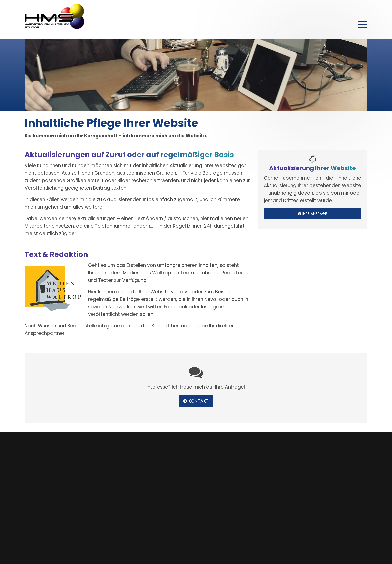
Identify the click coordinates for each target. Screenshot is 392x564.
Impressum (359, 9)
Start (304, 9)
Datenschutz (338, 9)
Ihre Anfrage (313, 214)
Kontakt (318, 9)
